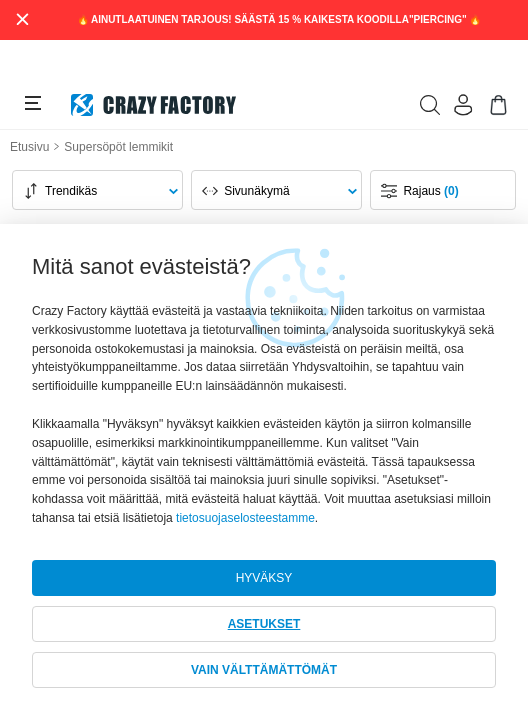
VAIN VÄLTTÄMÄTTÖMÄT (264, 670)
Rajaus (430, 191)
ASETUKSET (264, 624)
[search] (430, 105)
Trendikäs (71, 191)
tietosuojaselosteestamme (245, 518)
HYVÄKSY (264, 578)
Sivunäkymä (256, 191)
